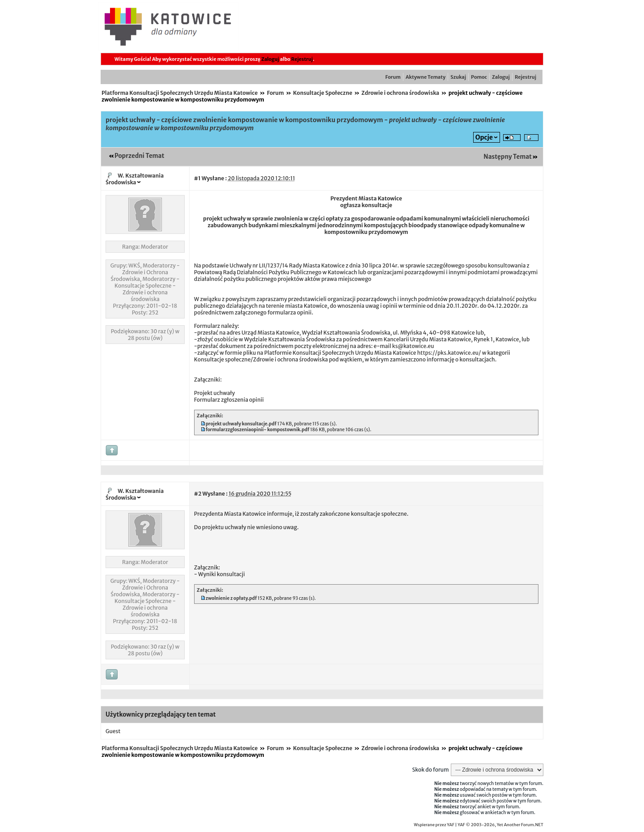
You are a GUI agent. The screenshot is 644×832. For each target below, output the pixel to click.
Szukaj (458, 77)
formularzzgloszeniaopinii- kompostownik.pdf (258, 430)
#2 (198, 494)
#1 (197, 178)
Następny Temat (508, 157)
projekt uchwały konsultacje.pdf (241, 424)
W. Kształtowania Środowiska (135, 179)
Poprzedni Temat (139, 156)
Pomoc (479, 77)
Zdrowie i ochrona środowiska (400, 93)
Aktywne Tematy (426, 77)
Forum (393, 77)
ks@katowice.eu (413, 346)
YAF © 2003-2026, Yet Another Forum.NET (500, 825)
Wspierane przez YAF (434, 825)
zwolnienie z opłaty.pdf (231, 598)
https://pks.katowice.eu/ (449, 353)
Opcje (484, 137)
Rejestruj (302, 59)
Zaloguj (270, 59)
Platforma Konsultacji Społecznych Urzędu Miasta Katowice (180, 93)
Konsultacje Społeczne (322, 93)
